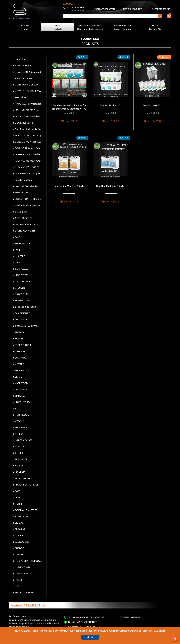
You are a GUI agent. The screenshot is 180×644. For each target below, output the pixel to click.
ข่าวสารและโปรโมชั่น (122, 27)
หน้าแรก (25, 27)
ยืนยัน (90, 637)
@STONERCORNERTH (105, 9)
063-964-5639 (78, 8)
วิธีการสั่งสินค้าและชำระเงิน (90, 27)
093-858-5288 (78, 11)
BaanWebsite (174, 643)
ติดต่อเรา (155, 27)
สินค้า (58, 27)
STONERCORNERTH (134, 9)
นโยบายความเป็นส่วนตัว (154, 631)
